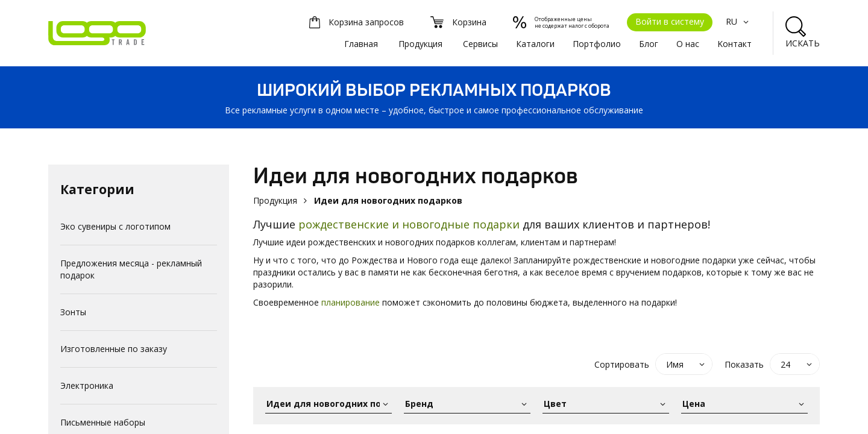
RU (739, 21)
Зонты (73, 312)
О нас (688, 44)
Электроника (87, 385)
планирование (351, 302)
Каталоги (535, 44)
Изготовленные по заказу (114, 349)
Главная (361, 44)
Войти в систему (670, 21)
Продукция (420, 44)
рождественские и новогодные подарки (410, 224)
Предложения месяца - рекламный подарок (131, 269)
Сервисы (480, 44)
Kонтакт (734, 44)
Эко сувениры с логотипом (115, 226)
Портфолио (597, 44)
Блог (649, 44)
